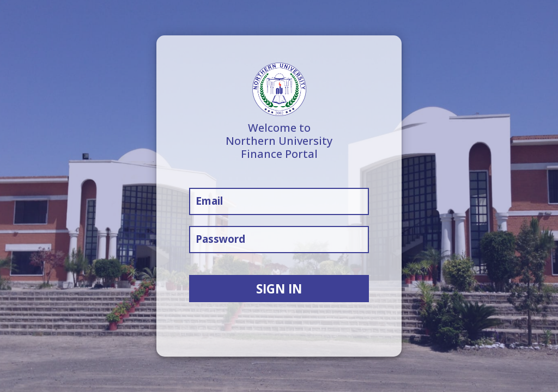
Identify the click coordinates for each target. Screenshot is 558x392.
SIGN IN (279, 289)
